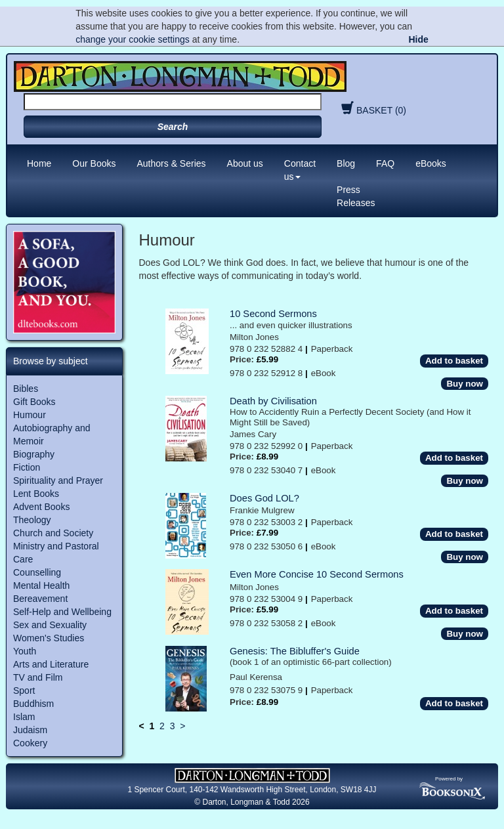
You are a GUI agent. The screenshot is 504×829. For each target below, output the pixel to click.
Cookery (30, 743)
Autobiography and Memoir (52, 435)
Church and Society (53, 533)
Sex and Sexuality (50, 625)
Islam (24, 717)
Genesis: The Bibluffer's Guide (295, 651)
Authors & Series (172, 163)
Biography (34, 454)
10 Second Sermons (273, 314)
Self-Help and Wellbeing (62, 612)
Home (39, 163)
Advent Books (41, 507)
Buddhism (33, 704)
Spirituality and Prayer (58, 480)
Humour (30, 415)
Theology (32, 520)
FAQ (385, 163)
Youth (25, 651)
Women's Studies (49, 638)
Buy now (465, 384)
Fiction (27, 467)
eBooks (431, 163)
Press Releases (356, 196)
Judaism (30, 730)
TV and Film (38, 677)
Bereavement (40, 599)
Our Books (94, 163)
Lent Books (36, 494)
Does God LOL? (264, 498)
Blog (346, 163)
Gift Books (34, 402)
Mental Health (41, 585)
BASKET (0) (372, 110)
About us (245, 163)
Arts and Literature (51, 664)
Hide (418, 39)
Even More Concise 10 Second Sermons (317, 574)
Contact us (300, 170)
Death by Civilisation (273, 401)
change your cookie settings (133, 39)
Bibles (26, 389)
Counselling (37, 572)
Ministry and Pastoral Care (56, 553)
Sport (24, 691)
